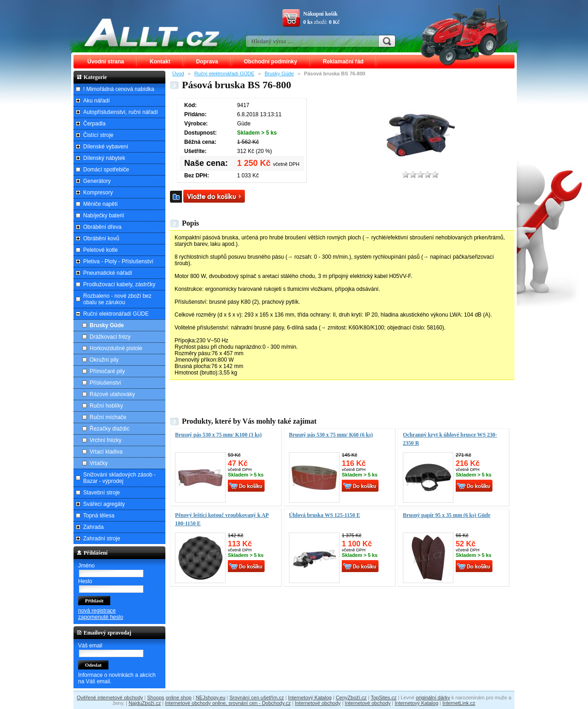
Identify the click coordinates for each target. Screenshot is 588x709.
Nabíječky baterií (104, 216)
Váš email (90, 646)
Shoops (155, 698)
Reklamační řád (343, 62)
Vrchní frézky (106, 440)
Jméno (86, 566)
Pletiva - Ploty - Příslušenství (118, 261)
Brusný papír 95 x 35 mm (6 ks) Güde (447, 515)
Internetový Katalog (310, 698)
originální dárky (433, 698)
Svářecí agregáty (104, 504)
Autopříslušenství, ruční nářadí (121, 112)
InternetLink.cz (459, 703)
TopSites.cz (384, 698)
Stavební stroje (102, 493)
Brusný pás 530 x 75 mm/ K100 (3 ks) (218, 435)
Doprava (207, 62)
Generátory (97, 181)
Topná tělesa (99, 516)
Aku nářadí (96, 101)
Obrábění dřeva (102, 227)
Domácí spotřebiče (106, 170)
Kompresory (98, 193)
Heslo (85, 581)
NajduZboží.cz (145, 703)
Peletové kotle (100, 250)
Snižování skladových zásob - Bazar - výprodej (119, 478)
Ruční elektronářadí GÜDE (224, 74)
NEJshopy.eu (211, 698)
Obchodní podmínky (271, 62)
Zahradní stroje (102, 539)
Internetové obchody (318, 703)
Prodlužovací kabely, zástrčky (119, 284)
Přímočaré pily (107, 371)
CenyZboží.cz (351, 698)
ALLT (152, 32)
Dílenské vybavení (106, 147)
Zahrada (93, 527)
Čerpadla (94, 124)
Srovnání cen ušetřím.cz (257, 698)
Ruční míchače (108, 417)
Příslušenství (105, 383)
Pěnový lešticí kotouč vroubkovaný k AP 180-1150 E (222, 519)
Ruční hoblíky (106, 406)
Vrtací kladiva (106, 452)
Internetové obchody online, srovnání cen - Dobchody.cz (228, 703)
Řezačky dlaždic (110, 429)
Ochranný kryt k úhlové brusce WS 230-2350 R (450, 439)
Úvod (178, 74)
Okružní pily (104, 360)
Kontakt (160, 62)
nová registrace (97, 611)
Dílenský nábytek (104, 158)
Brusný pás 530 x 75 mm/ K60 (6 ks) (331, 435)
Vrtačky (99, 463)
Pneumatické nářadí (108, 273)
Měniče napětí (100, 204)
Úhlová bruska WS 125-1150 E (325, 515)
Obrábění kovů (101, 238)
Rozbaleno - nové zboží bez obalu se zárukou (117, 299)
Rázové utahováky (112, 394)
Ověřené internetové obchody (110, 698)
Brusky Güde (279, 74)
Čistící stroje (98, 135)
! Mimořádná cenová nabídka (119, 89)
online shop (179, 698)
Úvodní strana (106, 62)
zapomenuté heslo (101, 617)
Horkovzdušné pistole (116, 348)
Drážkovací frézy (110, 337)
